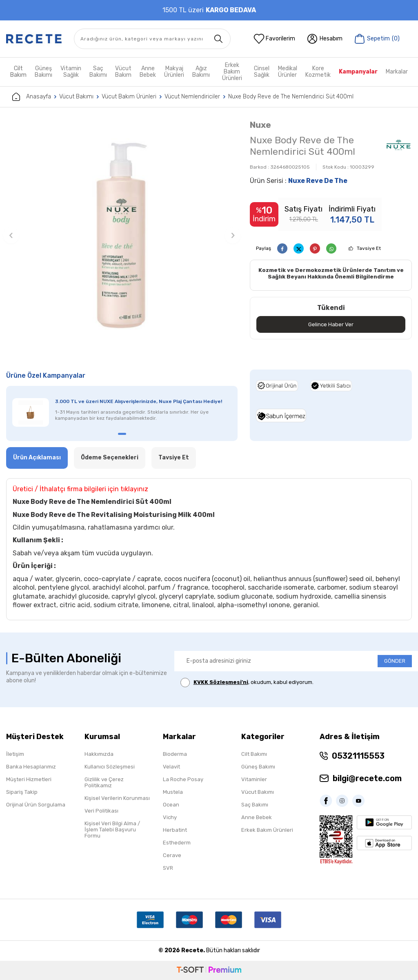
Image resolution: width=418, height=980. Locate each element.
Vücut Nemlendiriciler (192, 97)
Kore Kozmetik (318, 72)
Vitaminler (254, 779)
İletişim (15, 754)
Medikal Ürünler (288, 72)
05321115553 (358, 756)
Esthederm (177, 843)
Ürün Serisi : (299, 181)
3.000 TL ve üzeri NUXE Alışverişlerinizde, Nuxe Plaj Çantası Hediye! (139, 401)
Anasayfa (32, 97)
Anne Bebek (148, 72)
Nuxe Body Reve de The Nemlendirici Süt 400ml (291, 97)
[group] (122, 235)
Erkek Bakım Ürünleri (232, 72)
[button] (11, 236)
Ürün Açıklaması (37, 458)
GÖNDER (395, 661)
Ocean (171, 805)
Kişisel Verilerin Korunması (117, 798)
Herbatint (175, 830)
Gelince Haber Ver (331, 325)
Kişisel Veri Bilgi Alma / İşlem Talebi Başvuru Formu (112, 830)
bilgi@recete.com (367, 778)
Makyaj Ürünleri (174, 72)
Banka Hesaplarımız (31, 767)
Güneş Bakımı (43, 72)
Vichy (170, 817)
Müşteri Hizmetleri (29, 779)
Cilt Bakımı (254, 754)
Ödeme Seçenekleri (110, 458)
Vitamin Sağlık (71, 72)
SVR (168, 868)
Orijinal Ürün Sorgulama (36, 805)
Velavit (171, 767)
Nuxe (260, 125)
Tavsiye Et (369, 248)
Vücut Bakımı (76, 97)
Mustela (173, 792)
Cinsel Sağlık (262, 72)
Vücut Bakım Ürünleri (129, 97)
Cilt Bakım (18, 72)
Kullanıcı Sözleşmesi (110, 767)
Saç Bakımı (98, 72)
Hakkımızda (99, 754)
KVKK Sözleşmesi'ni (221, 682)
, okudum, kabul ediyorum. (247, 683)
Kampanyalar (358, 72)
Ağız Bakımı (201, 72)
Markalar (397, 72)
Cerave (172, 855)
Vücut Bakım (123, 72)
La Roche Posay (183, 779)
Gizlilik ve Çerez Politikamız (104, 782)
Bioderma (175, 754)
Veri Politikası (101, 811)
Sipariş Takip (22, 792)
